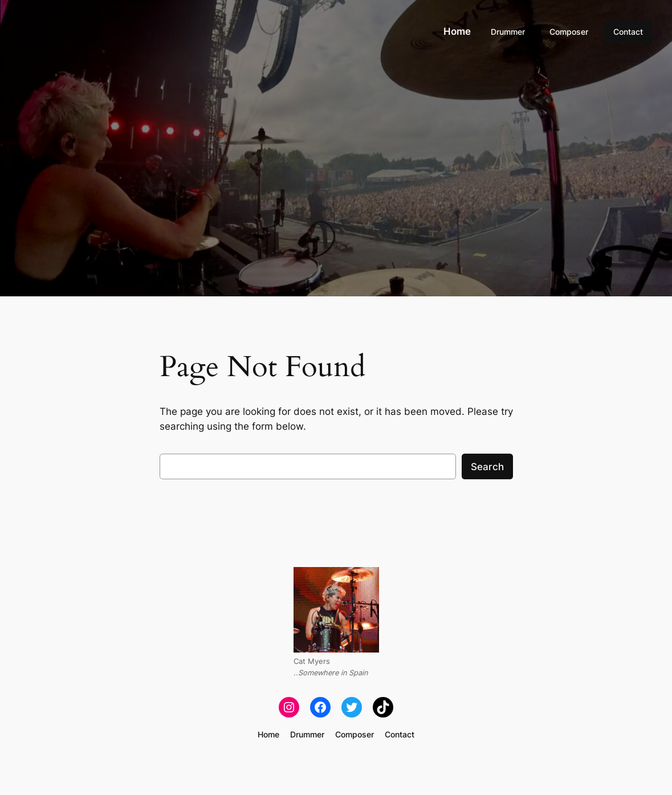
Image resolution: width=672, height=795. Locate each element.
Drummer (508, 32)
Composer (569, 32)
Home (457, 31)
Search (487, 467)
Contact (628, 32)
